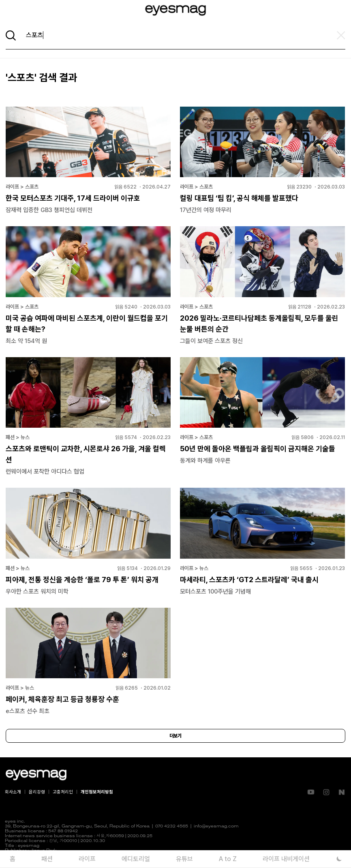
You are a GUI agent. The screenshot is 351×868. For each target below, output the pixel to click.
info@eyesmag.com (216, 826)
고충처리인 (63, 792)
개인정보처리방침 (97, 792)
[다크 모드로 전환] (339, 859)
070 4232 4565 (172, 826)
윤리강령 (37, 792)
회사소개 (13, 792)
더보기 (175, 736)
